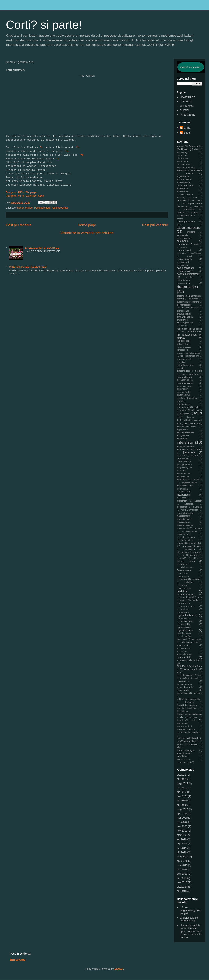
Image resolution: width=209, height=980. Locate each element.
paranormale (182, 573)
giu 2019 (182, 852)
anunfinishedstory (185, 195)
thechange (190, 702)
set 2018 (182, 891)
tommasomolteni (184, 726)
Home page (87, 225)
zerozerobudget (184, 762)
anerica (189, 173)
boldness (198, 207)
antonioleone (183, 191)
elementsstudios (184, 305)
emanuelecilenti (184, 314)
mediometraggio (190, 531)
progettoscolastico (186, 594)
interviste (185, 442)
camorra (195, 213)
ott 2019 (181, 835)
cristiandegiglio (184, 259)
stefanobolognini (185, 687)
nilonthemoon (183, 552)
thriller (193, 720)
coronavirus (183, 244)
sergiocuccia (182, 660)
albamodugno (183, 152)
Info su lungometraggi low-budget (191, 910)
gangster (181, 368)
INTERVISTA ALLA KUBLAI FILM (28, 267)
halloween (185, 414)
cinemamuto (182, 235)
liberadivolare (183, 477)
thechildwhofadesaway (187, 705)
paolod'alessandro (185, 567)
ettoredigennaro (185, 323)
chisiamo (191, 232)
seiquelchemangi (184, 654)
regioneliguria (183, 612)
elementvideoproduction (188, 308)
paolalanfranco (183, 564)
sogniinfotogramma (185, 675)
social (179, 672)
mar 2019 (182, 865)
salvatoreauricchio (189, 642)
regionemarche (184, 618)
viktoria (180, 747)
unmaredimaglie (191, 741)
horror (21, 208)
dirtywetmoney (183, 280)
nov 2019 (182, 831)
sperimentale (193, 678)
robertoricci (182, 639)
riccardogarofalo (184, 636)
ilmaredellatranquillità (186, 426)
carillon (180, 225)
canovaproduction (186, 222)
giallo (200, 371)
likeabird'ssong (183, 480)
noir (183, 555)
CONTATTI (186, 102)
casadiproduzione (189, 228)
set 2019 (182, 839)
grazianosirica (183, 407)
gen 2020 (182, 826)
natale (199, 546)
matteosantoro (183, 516)
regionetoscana (184, 627)
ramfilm (195, 600)
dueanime (181, 302)
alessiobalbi (183, 170)
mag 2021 (182, 783)
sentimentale (184, 657)
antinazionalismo (184, 180)
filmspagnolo (182, 350)
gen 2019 (182, 874)
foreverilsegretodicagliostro (189, 353)
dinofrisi (190, 277)
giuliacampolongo (185, 386)
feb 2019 (182, 869)
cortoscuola (182, 253)
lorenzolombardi (189, 483)
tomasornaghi (183, 723)
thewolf (180, 720)
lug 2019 (182, 848)
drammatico (187, 287)
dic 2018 (182, 878)
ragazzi (184, 600)
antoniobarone (183, 183)
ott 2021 (181, 775)
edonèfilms (194, 302)
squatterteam (183, 681)
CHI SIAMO (187, 106)
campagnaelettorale (186, 216)
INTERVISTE (187, 115)
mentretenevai (183, 534)
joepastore (189, 452)
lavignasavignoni (184, 468)
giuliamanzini (183, 389)
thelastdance (183, 711)
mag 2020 (182, 809)
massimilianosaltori (185, 513)
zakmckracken (183, 759)
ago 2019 (182, 844)
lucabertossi (184, 495)
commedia (183, 241)
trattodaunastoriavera (186, 729)
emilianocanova (185, 317)
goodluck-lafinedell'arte (187, 398)
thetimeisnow (191, 717)
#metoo (180, 146)
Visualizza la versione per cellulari (87, 233)
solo (182, 678)
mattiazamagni (183, 522)
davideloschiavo (185, 271)
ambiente (198, 170)
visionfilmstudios (184, 753)
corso (196, 244)
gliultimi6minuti (183, 395)
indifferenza (182, 438)
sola (200, 675)
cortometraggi (184, 250)
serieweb (198, 660)
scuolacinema (183, 651)
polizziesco (182, 585)
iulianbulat (181, 449)
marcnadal (197, 507)
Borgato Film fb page (21, 192)
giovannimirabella (185, 380)
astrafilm (182, 200)
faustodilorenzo (184, 341)
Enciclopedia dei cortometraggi (189, 919)
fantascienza (190, 335)
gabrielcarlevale (185, 365)
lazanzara (181, 471)
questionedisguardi (185, 597)
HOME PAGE (188, 97)
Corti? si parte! (44, 25)
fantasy (181, 338)
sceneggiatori (184, 645)
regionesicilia (183, 624)
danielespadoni (185, 268)
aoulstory (181, 198)
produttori (182, 591)
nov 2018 (182, 882)
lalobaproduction (184, 465)
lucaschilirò (189, 504)
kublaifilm (181, 455)
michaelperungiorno (186, 537)
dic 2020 (182, 792)
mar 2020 (182, 818)
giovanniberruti (184, 377)
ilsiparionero (182, 430)
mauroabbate (183, 528)
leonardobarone (184, 474)
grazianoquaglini (184, 404)
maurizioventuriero (185, 525)
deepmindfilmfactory (188, 274)
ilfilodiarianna (192, 423)
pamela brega (186, 561)
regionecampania (186, 606)
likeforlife (198, 480)
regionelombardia (187, 615)
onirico (29, 208)
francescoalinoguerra (189, 356)
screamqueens (183, 648)
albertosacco (183, 158)
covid (189, 256)
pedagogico (182, 579)
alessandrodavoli (184, 164)
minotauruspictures (185, 540)
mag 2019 (182, 857)
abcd (196, 149)
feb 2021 (182, 788)
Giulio (187, 128)
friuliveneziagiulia (184, 359)
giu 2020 (182, 805)
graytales (181, 401)
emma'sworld (183, 320)
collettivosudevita (184, 238)
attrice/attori (197, 201)
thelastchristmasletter (186, 708)
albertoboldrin (183, 155)
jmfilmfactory (196, 449)
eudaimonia (182, 326)
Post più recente (19, 225)
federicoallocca (184, 344)
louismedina (182, 489)
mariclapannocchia (190, 510)
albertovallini (182, 161)
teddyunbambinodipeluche (189, 699)
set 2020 (182, 800)
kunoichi (194, 455)
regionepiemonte (185, 621)
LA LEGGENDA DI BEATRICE (42, 248)
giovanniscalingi (185, 383)
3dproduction (196, 146)
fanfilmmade (195, 332)
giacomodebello (185, 371)
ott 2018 (181, 887)
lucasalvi (198, 501)
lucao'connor (183, 498)
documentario (184, 283)
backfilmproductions (192, 203)
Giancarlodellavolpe (189, 374)
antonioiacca (182, 189)
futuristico (181, 362)
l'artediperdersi (183, 459)
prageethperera (184, 588)
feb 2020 (182, 822)
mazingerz (197, 528)
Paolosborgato (42, 208)
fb (41, 147)
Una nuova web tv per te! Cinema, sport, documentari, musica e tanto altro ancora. (191, 931)
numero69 (181, 558)
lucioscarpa (182, 507)
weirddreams (183, 756)
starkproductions (184, 684)
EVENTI (184, 110)
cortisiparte (182, 247)
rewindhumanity (184, 633)
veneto (180, 744)
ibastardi (191, 417)
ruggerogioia (196, 639)
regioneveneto (60, 208)
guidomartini (197, 410)
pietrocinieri (197, 579)
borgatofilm (189, 209)
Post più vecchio (155, 225)
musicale (187, 546)
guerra (183, 410)
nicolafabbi (189, 549)
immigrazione (183, 436)
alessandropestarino (186, 167)
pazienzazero (183, 576)
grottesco (198, 407)
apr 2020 (182, 813)
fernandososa (184, 347)
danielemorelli (183, 262)
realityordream (183, 603)
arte (195, 198)
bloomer (185, 207)
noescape (198, 552)
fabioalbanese (184, 329)
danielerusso (183, 265)
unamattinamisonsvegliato (188, 732)
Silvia (187, 133)
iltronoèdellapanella (186, 432)
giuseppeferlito (183, 392)
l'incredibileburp (184, 462)
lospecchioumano (185, 486)
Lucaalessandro (184, 492)
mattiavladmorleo (184, 519)
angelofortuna (183, 176)
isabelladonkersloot (185, 446)
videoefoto (193, 744)
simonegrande (191, 669)
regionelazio (183, 609)
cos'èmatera (197, 253)
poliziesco (189, 582)
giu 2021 (182, 779)
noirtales (194, 555)
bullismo (181, 213)
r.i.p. (200, 597)
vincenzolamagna (186, 750)
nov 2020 (182, 796)
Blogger (119, 969)
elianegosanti (183, 311)
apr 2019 (182, 861)
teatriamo (198, 693)
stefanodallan (184, 690)
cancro (180, 219)
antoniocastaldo (185, 185)
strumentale (182, 693)
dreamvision (193, 299)
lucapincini (182, 501)
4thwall (185, 149)
